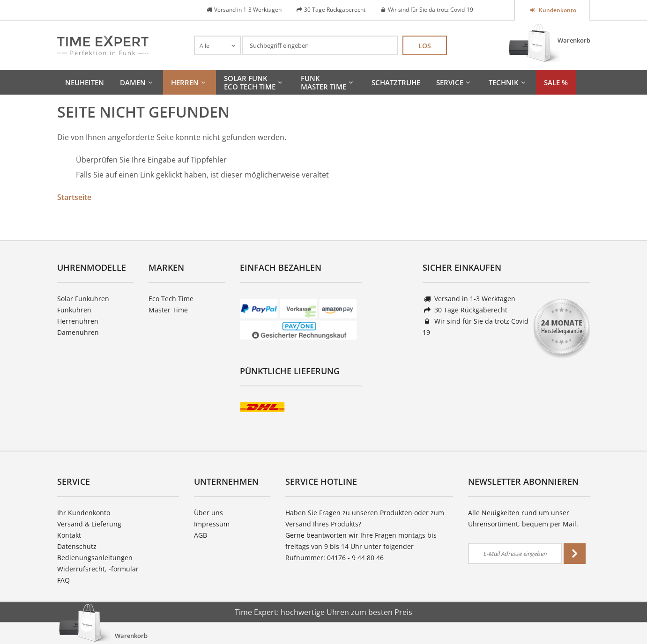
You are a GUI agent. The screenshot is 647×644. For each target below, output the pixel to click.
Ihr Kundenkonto (84, 513)
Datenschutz (77, 546)
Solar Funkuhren (83, 299)
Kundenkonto (557, 10)
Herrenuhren (78, 321)
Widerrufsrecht (81, 569)
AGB (201, 535)
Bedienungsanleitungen (95, 558)
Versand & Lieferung (89, 524)
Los (425, 46)
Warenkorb (574, 40)
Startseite (74, 197)
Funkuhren (74, 310)
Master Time (168, 310)
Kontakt (69, 535)
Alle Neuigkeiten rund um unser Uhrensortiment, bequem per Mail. (523, 518)
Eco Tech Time (171, 299)
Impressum (212, 524)
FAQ (63, 580)
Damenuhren (78, 332)
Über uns (208, 513)
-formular (124, 569)
